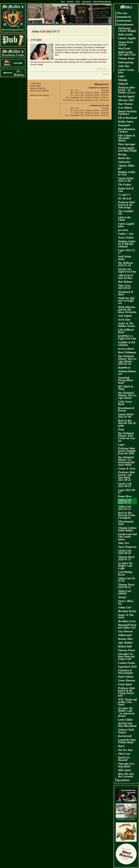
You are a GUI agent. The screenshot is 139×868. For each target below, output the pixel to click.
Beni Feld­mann (127, 352)
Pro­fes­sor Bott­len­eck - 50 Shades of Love (127, 90)
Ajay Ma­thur (125, 643)
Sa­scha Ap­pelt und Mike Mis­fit (127, 149)
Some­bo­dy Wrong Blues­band (126, 380)
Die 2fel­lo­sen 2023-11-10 (126, 264)
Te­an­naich (124, 125)
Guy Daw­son (125, 631)
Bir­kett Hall (125, 646)
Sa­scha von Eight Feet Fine (127, 270)
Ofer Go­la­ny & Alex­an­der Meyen (127, 138)
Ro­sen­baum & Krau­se (126, 409)
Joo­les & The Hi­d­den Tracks (126, 325)
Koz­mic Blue (125, 639)
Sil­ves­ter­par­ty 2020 (126, 523)
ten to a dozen (126, 349)
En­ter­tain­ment (125, 24)
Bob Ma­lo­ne (125, 282)
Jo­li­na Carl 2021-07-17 (125, 501)
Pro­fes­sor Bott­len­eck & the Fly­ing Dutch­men (127, 692)
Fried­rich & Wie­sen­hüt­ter (126, 672)
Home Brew (125, 496)
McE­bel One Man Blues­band (127, 725)
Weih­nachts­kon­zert (127, 373)
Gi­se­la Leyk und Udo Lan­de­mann (127, 537)
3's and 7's (124, 195)
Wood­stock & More (126, 293)
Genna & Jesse (127, 468)
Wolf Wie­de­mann (125, 258)
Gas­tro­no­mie (124, 21)
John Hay (124, 66)
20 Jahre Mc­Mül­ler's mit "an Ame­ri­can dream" (126, 712)
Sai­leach (123, 84)
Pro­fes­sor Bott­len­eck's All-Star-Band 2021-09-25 (127, 476)
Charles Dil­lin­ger (127, 167)
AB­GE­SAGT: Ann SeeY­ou (126, 277)
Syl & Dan (124, 320)
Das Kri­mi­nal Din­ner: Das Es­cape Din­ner (127, 395)
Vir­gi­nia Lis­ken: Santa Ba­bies (127, 529)
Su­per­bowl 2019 (127, 667)
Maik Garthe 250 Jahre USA (127, 53)
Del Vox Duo (125, 750)
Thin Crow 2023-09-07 (124, 287)
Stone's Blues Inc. (126, 602)
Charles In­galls (127, 38)
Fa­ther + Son (126, 234)
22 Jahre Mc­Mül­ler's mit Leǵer (126, 566)
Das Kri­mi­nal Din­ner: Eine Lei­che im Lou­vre (127, 437)
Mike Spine (125, 770)
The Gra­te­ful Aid (125, 212)
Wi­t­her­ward (125, 635)
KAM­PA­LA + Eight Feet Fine (127, 337)
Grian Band (125, 684)
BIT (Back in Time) (126, 388)
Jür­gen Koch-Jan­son (126, 43)
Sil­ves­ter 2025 (126, 100)
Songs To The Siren (126, 616)
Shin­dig (122, 80)
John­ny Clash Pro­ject (126, 731)
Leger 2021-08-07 (127, 491)
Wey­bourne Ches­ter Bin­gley (127, 29)
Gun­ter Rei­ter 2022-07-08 (126, 416)
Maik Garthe (125, 34)
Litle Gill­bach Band (126, 331)
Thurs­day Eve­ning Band (126, 765)
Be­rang (122, 154)
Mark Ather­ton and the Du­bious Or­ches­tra (127, 310)
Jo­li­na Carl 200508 (125, 592)
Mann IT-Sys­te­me (37, 98)
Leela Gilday (125, 720)
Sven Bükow (125, 108)
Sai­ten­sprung (126, 62)
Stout (121, 429)
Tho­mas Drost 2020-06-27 (126, 586)
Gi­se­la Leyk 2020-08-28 (125, 552)
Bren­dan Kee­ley (127, 611)
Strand (122, 597)
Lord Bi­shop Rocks (125, 573)
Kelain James (126, 122)
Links (78, 2)
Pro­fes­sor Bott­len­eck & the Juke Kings (127, 205)
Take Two (124, 543)
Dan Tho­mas (125, 104)
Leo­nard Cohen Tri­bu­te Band (127, 741)
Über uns (122, 13)
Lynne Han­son (126, 680)
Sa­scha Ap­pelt (126, 96)
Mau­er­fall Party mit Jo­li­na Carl (127, 626)
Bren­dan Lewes (127, 621)
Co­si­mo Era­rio (126, 663)
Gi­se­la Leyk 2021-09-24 (125, 485)
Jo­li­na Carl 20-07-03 (127, 580)
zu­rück (106, 74)
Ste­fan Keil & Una (126, 190)
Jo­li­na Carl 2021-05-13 (125, 508)
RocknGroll (125, 736)
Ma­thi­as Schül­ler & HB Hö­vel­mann (127, 244)
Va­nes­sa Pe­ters (127, 650)
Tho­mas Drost (126, 58)
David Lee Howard (124, 759)
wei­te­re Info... (103, 69)
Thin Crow (124, 754)
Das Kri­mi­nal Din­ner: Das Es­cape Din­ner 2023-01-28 (127, 360)
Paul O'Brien (126, 677)
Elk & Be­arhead (127, 118)
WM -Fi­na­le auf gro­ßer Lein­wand (127, 702)
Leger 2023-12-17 (127, 251)
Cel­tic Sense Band (125, 403)
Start (63, 2)
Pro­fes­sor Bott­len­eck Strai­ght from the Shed (127, 451)
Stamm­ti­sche (124, 17)
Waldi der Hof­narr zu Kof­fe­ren (127, 301)
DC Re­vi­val (125, 198)
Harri (121, 746)
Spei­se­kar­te (123, 780)
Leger (121, 76)
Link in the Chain (124, 219)
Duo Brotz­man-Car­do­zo (127, 130)
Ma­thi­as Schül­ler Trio (127, 173)
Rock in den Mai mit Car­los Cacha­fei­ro (127, 515)
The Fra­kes (125, 185)
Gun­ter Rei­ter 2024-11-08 (126, 180)
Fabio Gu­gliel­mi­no (126, 225)
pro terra (123, 230)
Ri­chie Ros (124, 158)
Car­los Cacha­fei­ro (126, 71)
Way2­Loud (124, 48)
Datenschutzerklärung (102, 2)
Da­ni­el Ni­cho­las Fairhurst (127, 113)
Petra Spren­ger (127, 144)
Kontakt (70, 2)
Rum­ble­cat (124, 368)
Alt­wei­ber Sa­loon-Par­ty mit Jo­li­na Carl (126, 656)
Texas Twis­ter (126, 238)
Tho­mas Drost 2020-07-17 (126, 558)
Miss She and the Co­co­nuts (126, 775)
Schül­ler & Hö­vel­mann (127, 344)
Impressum (87, 2)
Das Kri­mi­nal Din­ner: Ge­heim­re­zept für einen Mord (126, 461)
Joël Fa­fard (125, 316)
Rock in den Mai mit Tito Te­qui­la (127, 423)
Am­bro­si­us (124, 162)
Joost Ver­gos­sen (127, 547)
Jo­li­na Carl (125, 607)
